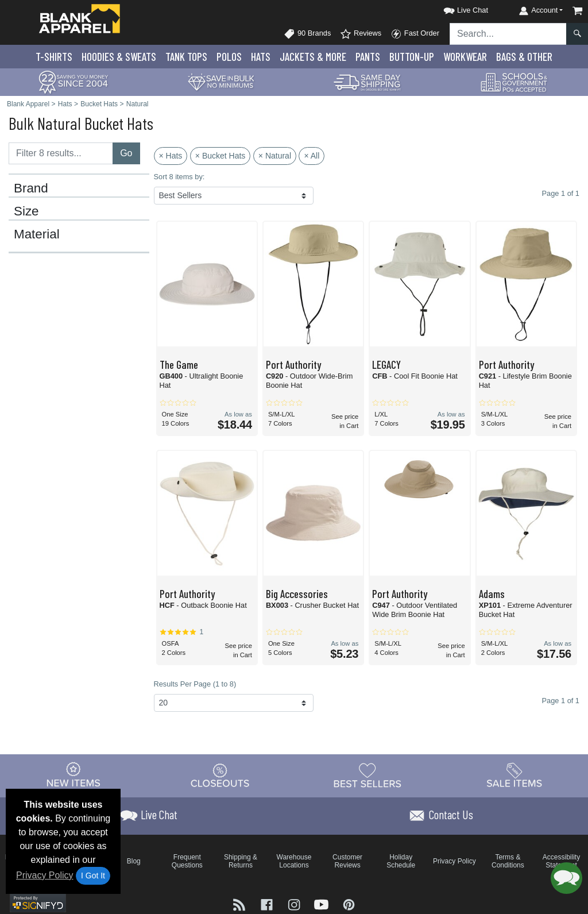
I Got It (93, 876)
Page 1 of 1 (561, 701)
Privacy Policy (45, 875)
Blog (134, 861)
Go (126, 153)
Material (37, 234)
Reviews (361, 34)
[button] (455, 8)
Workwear (465, 57)
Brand (31, 188)
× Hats (171, 156)
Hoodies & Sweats (119, 57)
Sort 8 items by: (179, 177)
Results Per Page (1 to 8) (195, 684)
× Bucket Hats (220, 156)
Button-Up (412, 57)
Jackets (313, 57)
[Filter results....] (61, 153)
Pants (368, 57)
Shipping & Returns (241, 861)
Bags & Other (524, 57)
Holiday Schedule (401, 861)
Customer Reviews (347, 861)
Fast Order (415, 34)
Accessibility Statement (561, 861)
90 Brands (307, 34)
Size (26, 211)
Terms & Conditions (508, 861)
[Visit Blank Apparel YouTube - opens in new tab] (323, 904)
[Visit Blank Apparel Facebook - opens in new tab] (268, 904)
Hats (261, 57)
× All (312, 156)
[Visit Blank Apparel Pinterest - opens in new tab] (349, 904)
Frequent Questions (187, 861)
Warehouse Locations (294, 861)
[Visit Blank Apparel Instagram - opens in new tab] (295, 904)
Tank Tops (186, 57)
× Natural (275, 156)
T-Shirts (54, 57)
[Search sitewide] (508, 34)
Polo (229, 57)
